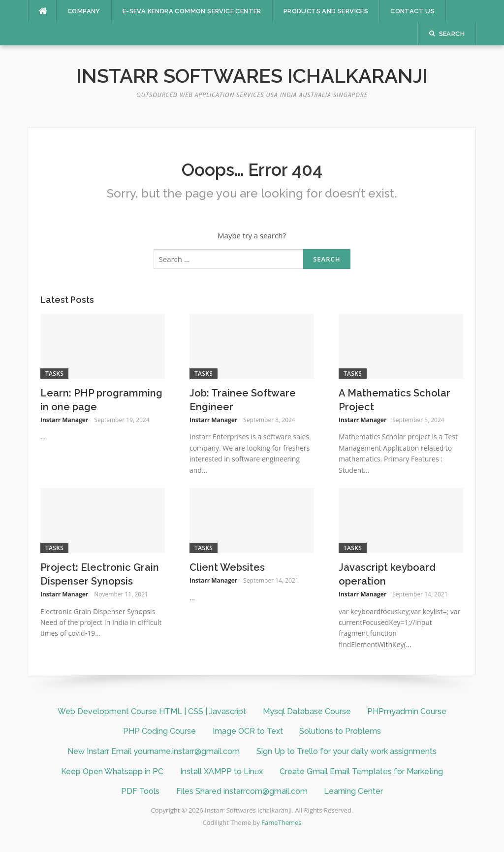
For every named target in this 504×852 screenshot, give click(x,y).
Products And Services (326, 11)
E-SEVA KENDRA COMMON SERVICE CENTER (192, 11)
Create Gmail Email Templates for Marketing (361, 771)
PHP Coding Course (159, 731)
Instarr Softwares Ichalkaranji (252, 76)
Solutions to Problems (340, 731)
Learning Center (353, 791)
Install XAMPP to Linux (221, 771)
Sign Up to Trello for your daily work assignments (346, 751)
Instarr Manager (64, 420)
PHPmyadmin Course (407, 711)
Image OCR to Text (248, 731)
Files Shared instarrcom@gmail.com (242, 791)
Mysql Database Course (307, 711)
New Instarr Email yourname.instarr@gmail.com (154, 751)
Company (84, 11)
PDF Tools (140, 791)
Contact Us (412, 11)
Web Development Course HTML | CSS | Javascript (152, 711)
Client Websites (227, 567)
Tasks (54, 374)
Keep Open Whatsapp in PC (112, 771)
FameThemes (281, 822)
